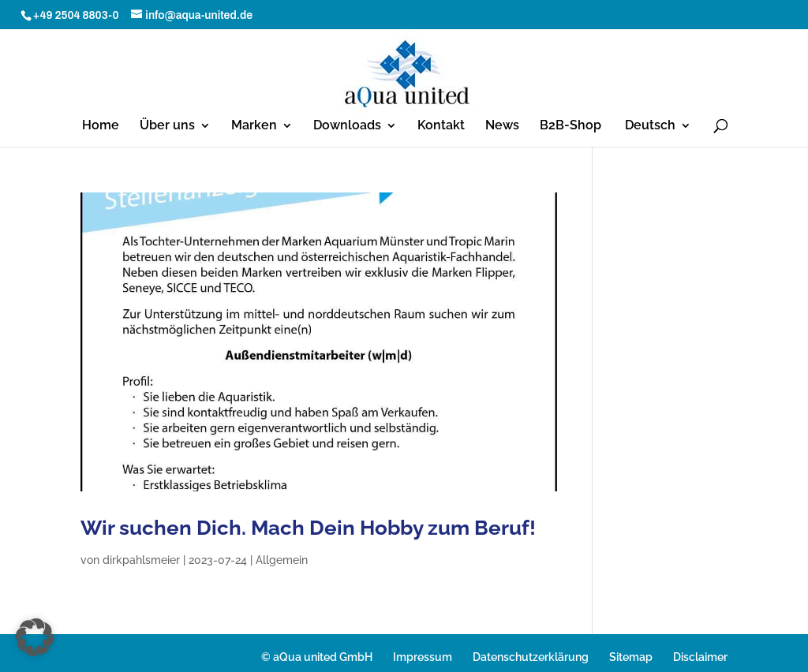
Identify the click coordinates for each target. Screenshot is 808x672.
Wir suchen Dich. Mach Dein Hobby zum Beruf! (308, 528)
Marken (254, 126)
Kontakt (441, 126)
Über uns (167, 126)
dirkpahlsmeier (141, 560)
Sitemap (631, 657)
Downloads (347, 126)
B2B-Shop (570, 126)
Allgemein (282, 560)
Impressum (423, 657)
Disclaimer (700, 657)
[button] (35, 637)
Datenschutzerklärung (531, 657)
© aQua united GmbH (317, 657)
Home (101, 126)
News (502, 126)
